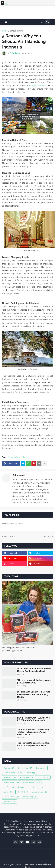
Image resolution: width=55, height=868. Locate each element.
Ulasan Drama (39, 792)
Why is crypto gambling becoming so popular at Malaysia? (34, 681)
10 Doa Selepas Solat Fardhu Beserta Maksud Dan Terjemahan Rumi (34, 670)
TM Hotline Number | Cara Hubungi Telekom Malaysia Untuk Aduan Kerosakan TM (33, 732)
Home (5, 31)
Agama (9, 768)
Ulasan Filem (11, 797)
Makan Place (12, 782)
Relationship (40, 787)
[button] (6, 22)
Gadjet (30, 773)
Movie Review (31, 782)
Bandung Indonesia (38, 86)
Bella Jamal (19, 475)
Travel (26, 457)
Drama (41, 768)
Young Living (30, 797)
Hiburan (10, 778)
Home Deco (26, 778)
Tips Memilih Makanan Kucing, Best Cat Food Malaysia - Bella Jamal (33, 744)
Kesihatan (43, 778)
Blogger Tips (25, 768)
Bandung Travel (16, 31)
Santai (9, 792)
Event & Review (13, 773)
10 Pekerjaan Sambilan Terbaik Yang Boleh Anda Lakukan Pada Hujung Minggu (34, 694)
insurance (10, 801)
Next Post (47, 536)
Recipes (24, 787)
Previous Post (10, 536)
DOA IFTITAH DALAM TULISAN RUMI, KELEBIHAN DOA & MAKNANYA (34, 719)
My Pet (9, 787)
